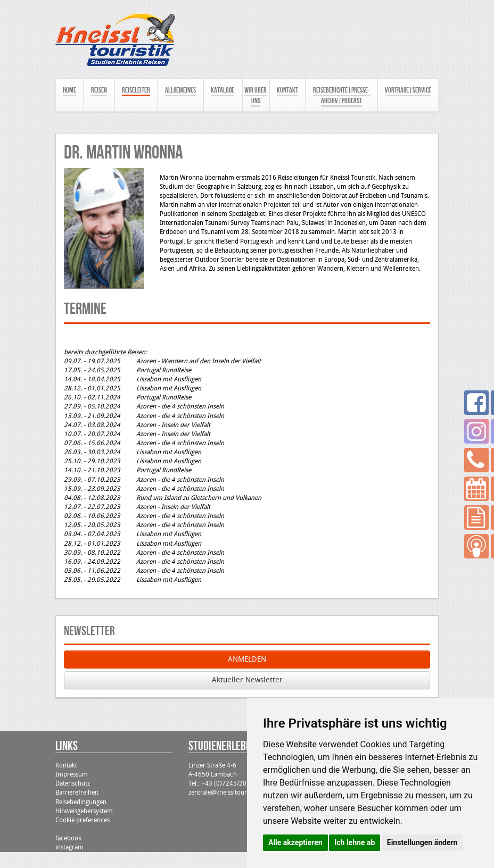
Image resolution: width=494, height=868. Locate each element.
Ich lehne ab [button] (355, 842)
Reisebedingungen (81, 802)
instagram (69, 847)
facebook (68, 838)
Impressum (72, 774)
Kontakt (66, 765)
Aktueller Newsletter (247, 680)
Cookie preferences (83, 820)
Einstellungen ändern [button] (422, 842)
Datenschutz (73, 783)
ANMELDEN (247, 659)
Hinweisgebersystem (84, 811)
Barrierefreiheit (77, 792)
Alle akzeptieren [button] (295, 842)
